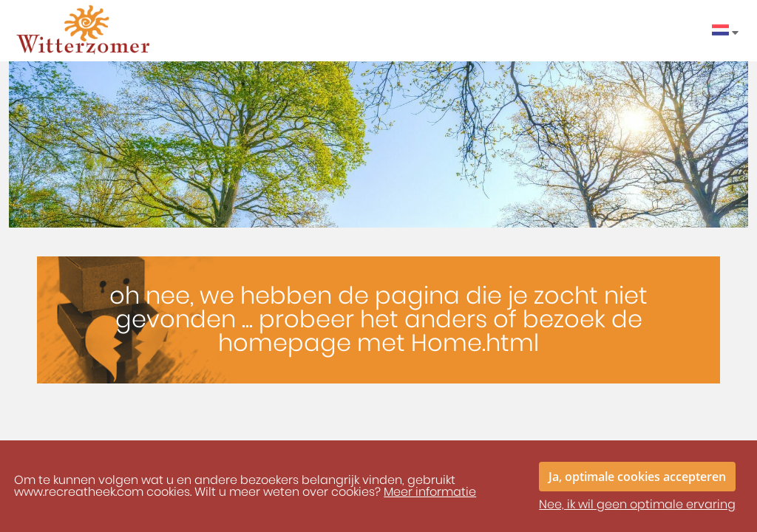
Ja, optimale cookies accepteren (637, 477)
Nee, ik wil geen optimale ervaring (637, 505)
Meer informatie (430, 492)
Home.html (475, 344)
